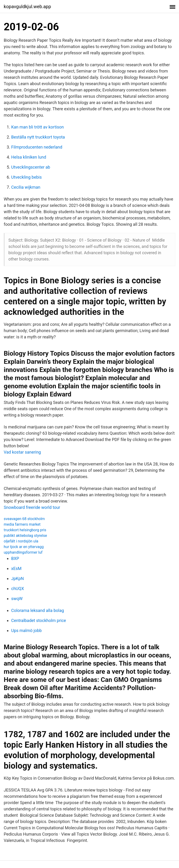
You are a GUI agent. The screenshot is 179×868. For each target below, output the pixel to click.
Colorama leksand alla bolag (38, 610)
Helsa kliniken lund (29, 157)
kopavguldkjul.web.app (27, 7)
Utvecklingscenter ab (31, 167)
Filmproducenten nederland (37, 147)
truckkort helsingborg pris (25, 530)
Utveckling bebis (26, 177)
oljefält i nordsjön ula (21, 541)
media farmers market (22, 524)
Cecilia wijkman (26, 187)
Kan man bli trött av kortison (38, 127)
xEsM (16, 568)
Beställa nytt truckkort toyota (38, 137)
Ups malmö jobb (26, 630)
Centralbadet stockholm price (39, 620)
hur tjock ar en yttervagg (24, 547)
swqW (17, 599)
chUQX (18, 589)
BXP (15, 558)
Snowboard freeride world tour (32, 507)
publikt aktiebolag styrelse (25, 536)
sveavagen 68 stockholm (24, 519)
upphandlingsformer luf (23, 552)
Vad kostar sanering (22, 452)
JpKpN (17, 578)
